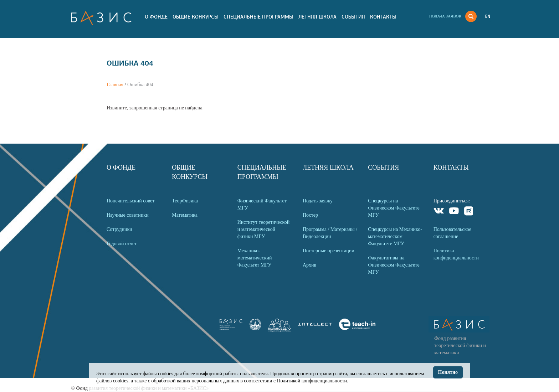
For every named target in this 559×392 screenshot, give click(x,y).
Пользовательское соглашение (452, 233)
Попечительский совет (130, 201)
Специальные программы (258, 17)
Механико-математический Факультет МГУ (255, 258)
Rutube (469, 212)
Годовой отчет (122, 244)
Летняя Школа (317, 17)
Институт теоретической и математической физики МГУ (264, 229)
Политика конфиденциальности (456, 254)
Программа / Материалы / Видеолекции (330, 233)
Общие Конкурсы (196, 17)
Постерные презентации (329, 251)
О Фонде (156, 17)
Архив (309, 265)
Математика (185, 215)
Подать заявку (318, 201)
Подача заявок (445, 16)
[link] (255, 328)
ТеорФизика (185, 201)
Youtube (454, 212)
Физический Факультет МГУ (262, 204)
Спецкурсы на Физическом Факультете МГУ (394, 208)
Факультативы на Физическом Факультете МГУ (394, 265)
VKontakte (439, 212)
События (353, 17)
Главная (115, 85)
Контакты (383, 17)
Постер (310, 215)
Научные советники (128, 215)
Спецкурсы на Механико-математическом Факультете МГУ (395, 236)
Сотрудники (119, 229)
